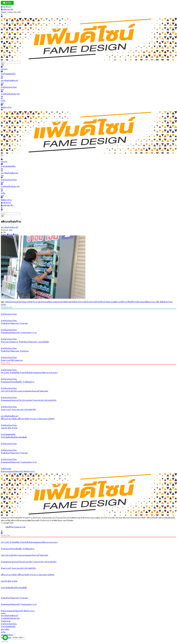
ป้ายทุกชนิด (62, 302)
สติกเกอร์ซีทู (126, 302)
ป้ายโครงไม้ (92, 302)
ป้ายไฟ (99, 302)
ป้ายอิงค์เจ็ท (71, 302)
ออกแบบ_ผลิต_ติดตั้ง (156, 302)
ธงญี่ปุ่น (48, 302)
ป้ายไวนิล (105, 302)
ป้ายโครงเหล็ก (81, 302)
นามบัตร (55, 302)
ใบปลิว (3, 305)
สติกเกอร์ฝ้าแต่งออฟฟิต (139, 302)
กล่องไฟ (21, 302)
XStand (15, 302)
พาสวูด (111, 302)
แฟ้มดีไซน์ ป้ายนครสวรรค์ (15, 527)
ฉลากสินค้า (29, 302)
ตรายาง (36, 302)
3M (6, 302)
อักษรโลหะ (168, 302)
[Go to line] (5, 638)
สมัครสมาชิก (7, 9)
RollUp (10, 302)
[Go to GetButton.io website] (5, 642)
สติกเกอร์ (117, 302)
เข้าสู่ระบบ (6, 7)
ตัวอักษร (42, 302)
